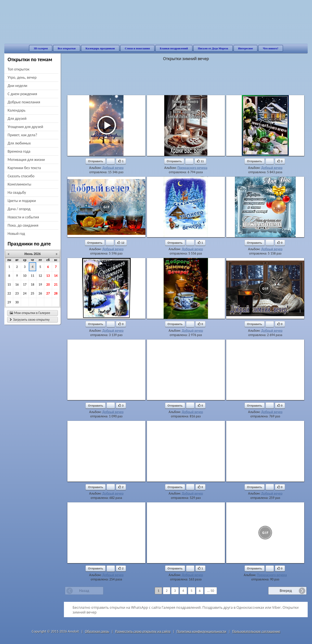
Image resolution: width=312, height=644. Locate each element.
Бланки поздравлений (174, 48)
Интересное (245, 48)
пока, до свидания (23, 225)
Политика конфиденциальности (201, 631)
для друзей (17, 119)
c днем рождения (22, 94)
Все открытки (67, 48)
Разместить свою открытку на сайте (143, 631)
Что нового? (271, 48)
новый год (16, 234)
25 (32, 293)
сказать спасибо (21, 176)
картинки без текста (24, 168)
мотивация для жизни (26, 160)
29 (9, 302)
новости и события (23, 217)
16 (17, 284)
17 (25, 284)
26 (40, 293)
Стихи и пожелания (137, 48)
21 (56, 284)
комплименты (19, 184)
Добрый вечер (113, 168)
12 (40, 276)
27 (48, 293)
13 (48, 276)
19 (40, 284)
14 (56, 276)
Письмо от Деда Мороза (213, 48)
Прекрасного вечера (192, 168)
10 (25, 276)
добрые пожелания (24, 102)
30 (17, 302)
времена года (19, 151)
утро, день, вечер (22, 77)
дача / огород (19, 209)
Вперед (286, 591)
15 (9, 284)
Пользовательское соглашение (256, 631)
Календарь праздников (100, 48)
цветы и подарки (22, 201)
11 (32, 276)
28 (56, 293)
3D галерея (41, 48)
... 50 (211, 591)
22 (9, 293)
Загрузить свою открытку (30, 320)
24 (25, 293)
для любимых (19, 143)
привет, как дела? (22, 135)
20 (48, 284)
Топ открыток (19, 69)
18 (32, 284)
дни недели (17, 86)
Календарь (17, 110)
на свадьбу (17, 192)
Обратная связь (97, 631)
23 (17, 293)
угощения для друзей (25, 127)
